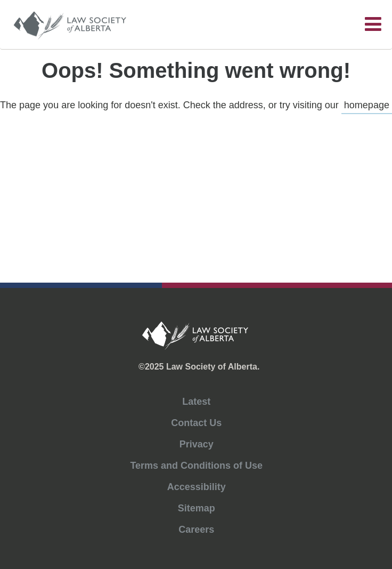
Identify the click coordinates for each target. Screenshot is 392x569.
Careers (196, 530)
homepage (367, 105)
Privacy (197, 444)
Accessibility (197, 487)
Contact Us (196, 423)
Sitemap (197, 508)
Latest (196, 402)
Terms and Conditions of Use (196, 466)
